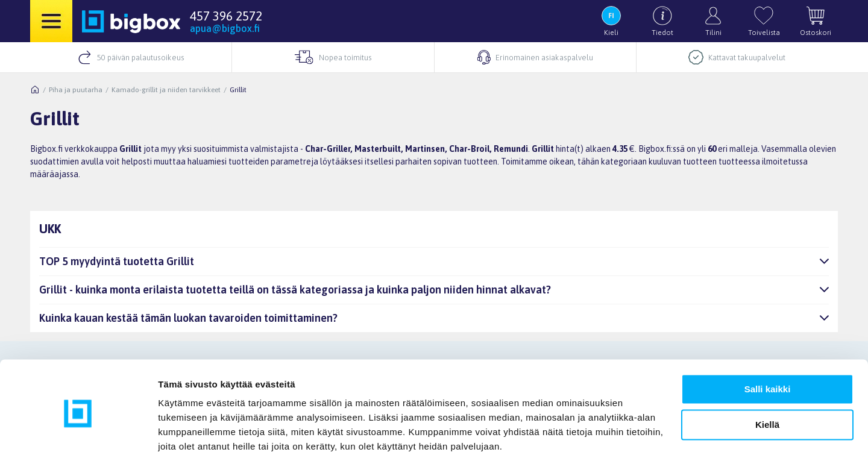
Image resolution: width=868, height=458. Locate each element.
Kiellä (767, 379)
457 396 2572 (226, 16)
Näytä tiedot (184, 434)
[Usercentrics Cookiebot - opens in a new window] (78, 434)
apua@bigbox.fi (225, 28)
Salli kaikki (768, 344)
